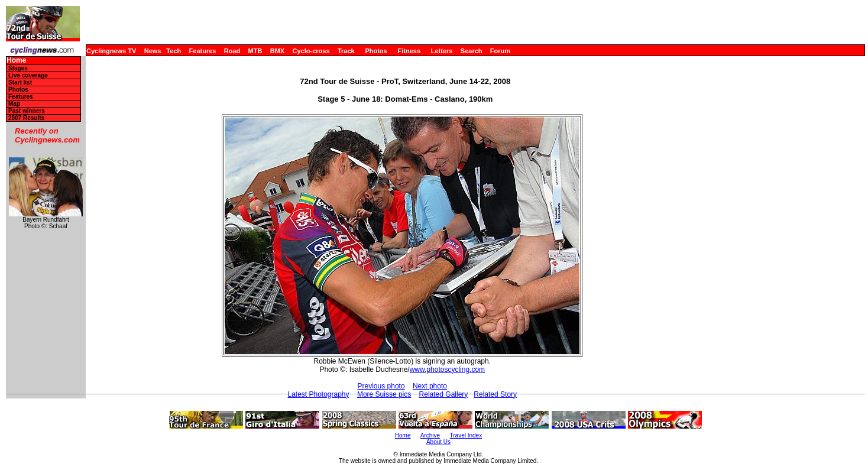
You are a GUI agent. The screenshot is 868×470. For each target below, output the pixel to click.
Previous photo (381, 386)
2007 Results (26, 118)
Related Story (495, 394)
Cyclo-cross (311, 51)
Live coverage (28, 75)
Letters (442, 51)
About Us (438, 442)
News (153, 51)
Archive (430, 435)
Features (203, 51)
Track (346, 51)
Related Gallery (444, 394)
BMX (277, 51)
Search (472, 51)
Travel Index (466, 435)
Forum (500, 51)
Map (14, 104)
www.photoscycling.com (447, 369)
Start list (20, 82)
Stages (18, 68)
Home (16, 61)
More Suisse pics (384, 394)
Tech (174, 51)
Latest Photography (318, 394)
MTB (255, 51)
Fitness (409, 51)
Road (232, 51)
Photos (376, 51)
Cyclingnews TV (111, 51)
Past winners (27, 111)
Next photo (430, 386)
